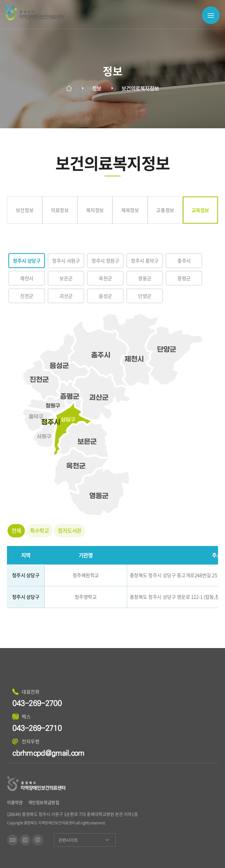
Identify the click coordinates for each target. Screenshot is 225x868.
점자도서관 (70, 531)
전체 (16, 531)
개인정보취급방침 (44, 802)
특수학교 (39, 531)
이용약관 (15, 802)
